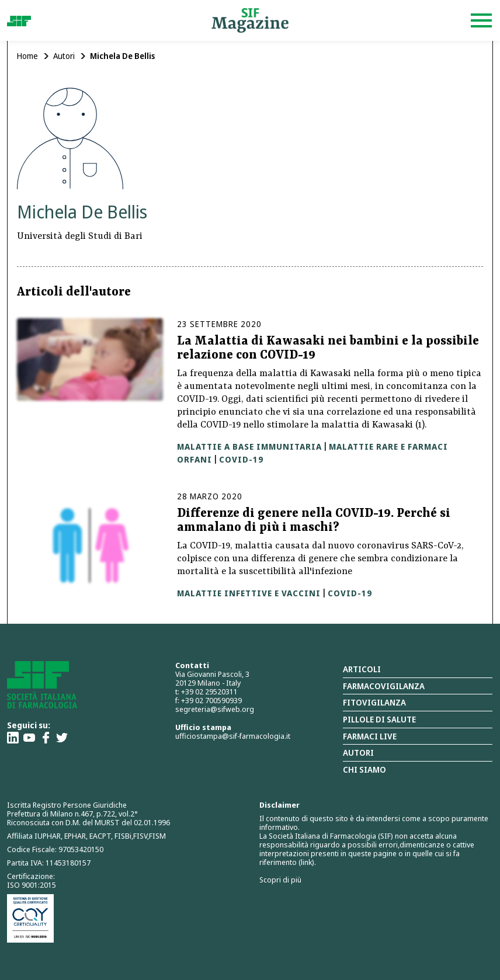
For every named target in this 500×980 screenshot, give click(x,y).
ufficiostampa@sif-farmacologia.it (233, 736)
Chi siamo (364, 769)
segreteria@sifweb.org (215, 709)
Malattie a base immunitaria (249, 446)
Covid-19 (241, 459)
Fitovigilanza (374, 702)
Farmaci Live (370, 736)
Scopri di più (280, 880)
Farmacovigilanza (384, 686)
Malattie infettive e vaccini (249, 593)
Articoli (362, 669)
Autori (64, 56)
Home (27, 56)
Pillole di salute (379, 719)
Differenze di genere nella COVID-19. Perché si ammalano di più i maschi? (314, 521)
